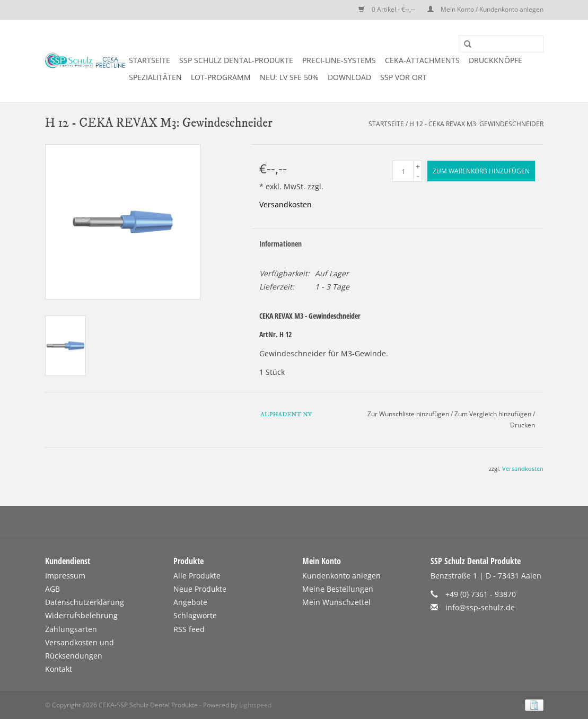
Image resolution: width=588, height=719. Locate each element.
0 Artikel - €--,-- (388, 9)
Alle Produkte (197, 576)
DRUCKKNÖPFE (495, 60)
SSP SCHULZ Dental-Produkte (236, 60)
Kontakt (59, 669)
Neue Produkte (200, 589)
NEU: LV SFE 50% (289, 77)
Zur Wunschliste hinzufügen (408, 414)
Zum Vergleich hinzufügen (494, 414)
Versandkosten (286, 204)
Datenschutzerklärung (85, 602)
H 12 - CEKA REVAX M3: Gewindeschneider (476, 124)
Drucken (523, 425)
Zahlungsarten (71, 629)
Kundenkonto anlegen (341, 576)
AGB (52, 589)
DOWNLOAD (349, 77)
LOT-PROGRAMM (221, 77)
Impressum (65, 576)
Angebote (190, 602)
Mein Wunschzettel (336, 602)
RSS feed (189, 629)
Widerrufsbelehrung (81, 615)
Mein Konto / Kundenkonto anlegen (485, 9)
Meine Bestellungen (338, 589)
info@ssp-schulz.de (480, 607)
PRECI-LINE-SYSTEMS (339, 60)
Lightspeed (255, 705)
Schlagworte (195, 615)
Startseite (150, 60)
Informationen (280, 244)
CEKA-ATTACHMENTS (422, 60)
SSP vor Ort (403, 77)
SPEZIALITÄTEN (155, 77)
